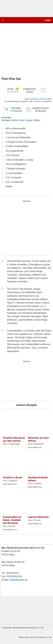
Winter (37, 120)
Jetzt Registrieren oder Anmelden (38, 99)
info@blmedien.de (18, 580)
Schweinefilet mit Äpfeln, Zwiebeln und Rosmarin (12, 520)
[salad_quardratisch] (26, 228)
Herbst (14, 120)
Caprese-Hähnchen (38, 517)
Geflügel (6, 120)
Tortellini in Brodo (13, 477)
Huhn (22, 120)
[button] (3, 20)
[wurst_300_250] (23, 381)
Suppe (29, 120)
